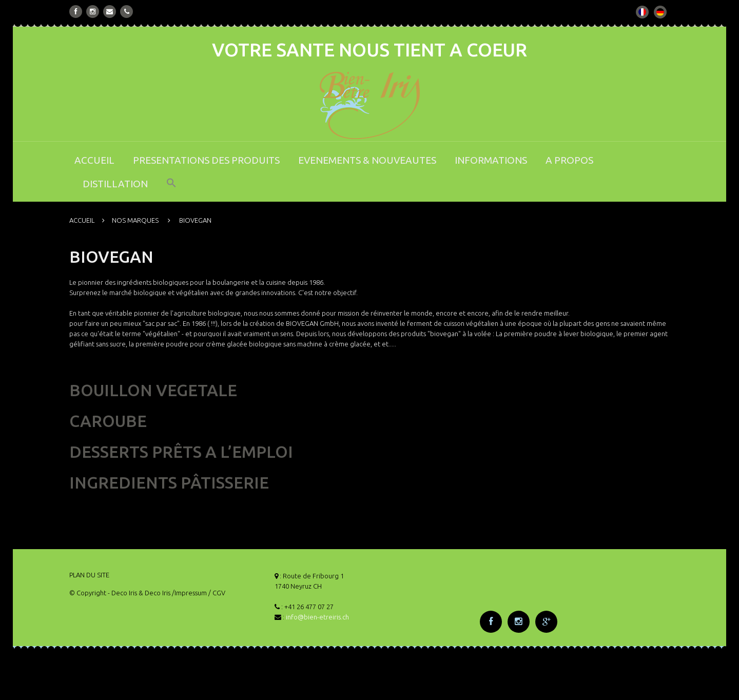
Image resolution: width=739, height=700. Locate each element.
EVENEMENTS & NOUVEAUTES (367, 160)
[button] (171, 190)
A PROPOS (569, 160)
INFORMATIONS (491, 160)
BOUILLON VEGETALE (153, 390)
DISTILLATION (115, 184)
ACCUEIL (94, 160)
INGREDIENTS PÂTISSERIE (169, 482)
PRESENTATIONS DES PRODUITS (206, 160)
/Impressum (189, 593)
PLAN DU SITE (89, 575)
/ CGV (217, 593)
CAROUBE (108, 421)
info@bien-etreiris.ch (317, 617)
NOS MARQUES (135, 220)
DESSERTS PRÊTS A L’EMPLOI (181, 452)
